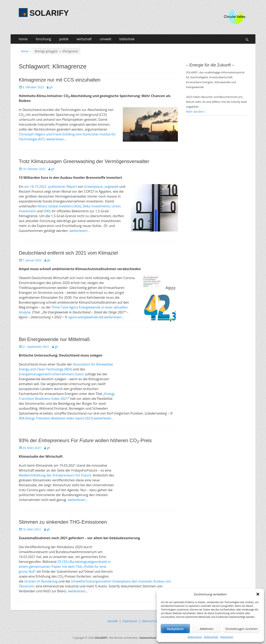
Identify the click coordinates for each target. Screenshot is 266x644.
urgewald (111, 187)
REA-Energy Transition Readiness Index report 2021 (55, 418)
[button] (258, 594)
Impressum (227, 637)
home (23, 39)
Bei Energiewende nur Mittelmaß (54, 339)
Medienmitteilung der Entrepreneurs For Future (55, 475)
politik (64, 39)
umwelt (106, 39)
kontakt (113, 621)
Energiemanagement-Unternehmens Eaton (51, 374)
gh (51, 87)
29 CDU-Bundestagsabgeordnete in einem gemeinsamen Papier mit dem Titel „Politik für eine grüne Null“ (65, 567)
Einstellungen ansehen (242, 629)
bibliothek (127, 39)
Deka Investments (96, 206)
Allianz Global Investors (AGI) (59, 206)
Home (26, 51)
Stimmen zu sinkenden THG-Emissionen (63, 522)
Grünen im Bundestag (41, 581)
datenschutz (150, 621)
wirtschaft (84, 39)
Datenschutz (195, 637)
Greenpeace (93, 187)
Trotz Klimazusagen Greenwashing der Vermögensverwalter (84, 161)
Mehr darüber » (196, 112)
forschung (43, 39)
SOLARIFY (49, 13)
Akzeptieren (175, 629)
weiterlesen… (56, 139)
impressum (130, 621)
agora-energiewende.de (85, 317)
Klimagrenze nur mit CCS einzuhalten (60, 80)
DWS (47, 211)
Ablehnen (207, 629)
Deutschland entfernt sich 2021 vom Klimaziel (68, 253)
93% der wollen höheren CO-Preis (85, 440)
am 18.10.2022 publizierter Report (51, 187)
